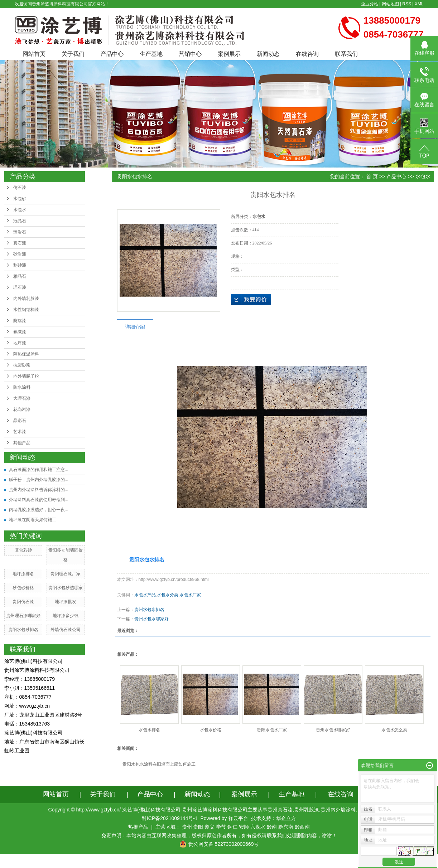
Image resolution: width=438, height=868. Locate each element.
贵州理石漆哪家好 (23, 616)
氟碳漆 (20, 332)
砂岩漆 (20, 254)
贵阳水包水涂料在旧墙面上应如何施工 (159, 764)
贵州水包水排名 (149, 610)
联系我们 (346, 54)
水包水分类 (168, 595)
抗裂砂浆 (22, 365)
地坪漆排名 (23, 574)
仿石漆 (20, 188)
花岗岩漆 (22, 409)
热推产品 (138, 827)
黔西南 (302, 827)
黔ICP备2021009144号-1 (170, 818)
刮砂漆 (20, 265)
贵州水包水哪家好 (151, 619)
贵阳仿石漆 (23, 602)
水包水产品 (145, 595)
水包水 (20, 210)
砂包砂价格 (23, 588)
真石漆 (20, 243)
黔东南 (286, 827)
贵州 (187, 827)
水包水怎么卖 (394, 730)
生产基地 (151, 54)
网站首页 (34, 54)
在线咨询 (307, 54)
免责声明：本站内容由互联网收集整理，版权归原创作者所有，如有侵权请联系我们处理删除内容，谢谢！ (219, 835)
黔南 (272, 827)
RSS (407, 4)
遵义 (210, 827)
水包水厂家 (190, 595)
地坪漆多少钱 (66, 616)
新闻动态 (268, 54)
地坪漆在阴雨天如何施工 (33, 520)
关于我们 (73, 54)
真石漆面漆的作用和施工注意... (39, 470)
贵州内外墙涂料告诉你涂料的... (39, 490)
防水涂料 (22, 387)
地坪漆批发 (66, 602)
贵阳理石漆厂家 (66, 574)
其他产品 (22, 443)
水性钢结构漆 (26, 310)
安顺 (244, 827)
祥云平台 (238, 818)
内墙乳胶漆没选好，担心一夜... (39, 510)
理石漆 (20, 287)
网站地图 (390, 4)
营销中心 (190, 54)
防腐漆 (20, 321)
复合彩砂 (23, 550)
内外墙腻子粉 (26, 376)
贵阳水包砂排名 (23, 630)
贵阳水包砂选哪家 (66, 588)
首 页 (372, 176)
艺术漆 (20, 432)
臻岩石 (20, 232)
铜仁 (232, 827)
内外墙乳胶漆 (26, 299)
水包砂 (20, 199)
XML (419, 4)
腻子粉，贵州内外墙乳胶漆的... (39, 480)
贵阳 (198, 827)
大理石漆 (22, 398)
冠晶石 (20, 221)
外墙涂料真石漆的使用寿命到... (39, 500)
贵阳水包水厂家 (272, 730)
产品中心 (112, 54)
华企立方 (286, 818)
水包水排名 (149, 730)
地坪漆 (20, 343)
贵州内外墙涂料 (338, 810)
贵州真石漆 (280, 810)
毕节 (221, 827)
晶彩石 (20, 421)
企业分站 (370, 4)
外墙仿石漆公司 (66, 630)
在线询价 (251, 300)
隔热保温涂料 (26, 354)
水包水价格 (211, 730)
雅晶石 (20, 276)
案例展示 (229, 54)
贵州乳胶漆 (307, 810)
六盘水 (258, 827)
